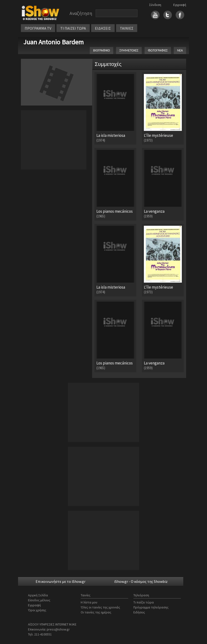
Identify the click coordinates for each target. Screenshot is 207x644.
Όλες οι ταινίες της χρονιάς (100, 607)
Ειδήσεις (139, 612)
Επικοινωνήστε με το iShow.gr (61, 581)
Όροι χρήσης (37, 610)
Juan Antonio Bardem (54, 42)
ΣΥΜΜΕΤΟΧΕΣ (129, 50)
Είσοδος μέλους (39, 600)
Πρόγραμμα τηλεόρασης (151, 607)
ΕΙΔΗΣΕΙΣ (103, 28)
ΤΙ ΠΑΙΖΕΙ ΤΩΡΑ (73, 28)
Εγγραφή (180, 5)
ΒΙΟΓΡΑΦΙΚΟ (101, 50)
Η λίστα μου (89, 602)
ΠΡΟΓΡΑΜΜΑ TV (38, 28)
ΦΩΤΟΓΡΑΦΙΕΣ (158, 50)
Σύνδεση (155, 5)
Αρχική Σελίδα (38, 595)
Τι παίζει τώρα (144, 602)
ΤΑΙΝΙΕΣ (127, 28)
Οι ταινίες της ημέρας (96, 612)
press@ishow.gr (58, 629)
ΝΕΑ (180, 50)
